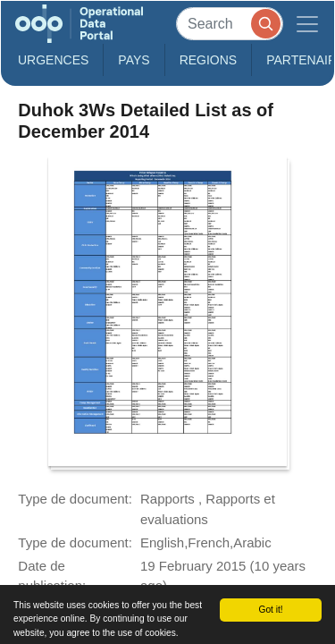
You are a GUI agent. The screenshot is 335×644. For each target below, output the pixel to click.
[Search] (230, 24)
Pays (134, 60)
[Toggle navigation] (307, 24)
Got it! (270, 610)
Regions (209, 60)
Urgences (53, 60)
